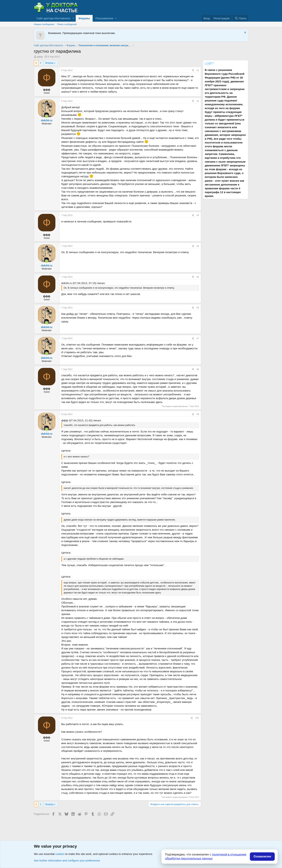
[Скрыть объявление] (245, 33)
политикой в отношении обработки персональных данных (206, 856)
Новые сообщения (44, 24)
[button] (73, 18)
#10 (197, 718)
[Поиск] (240, 18)
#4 (198, 246)
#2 (198, 101)
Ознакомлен (262, 856)
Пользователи (104, 18)
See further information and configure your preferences (67, 860)
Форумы (84, 18)
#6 (198, 308)
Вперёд (49, 63)
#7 (198, 338)
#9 (198, 414)
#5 (198, 277)
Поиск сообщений (67, 24)
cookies (60, 854)
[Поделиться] (193, 70)
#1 (198, 70)
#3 (198, 215)
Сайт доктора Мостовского (54, 18)
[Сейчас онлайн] (47, 116)
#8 (198, 369)
